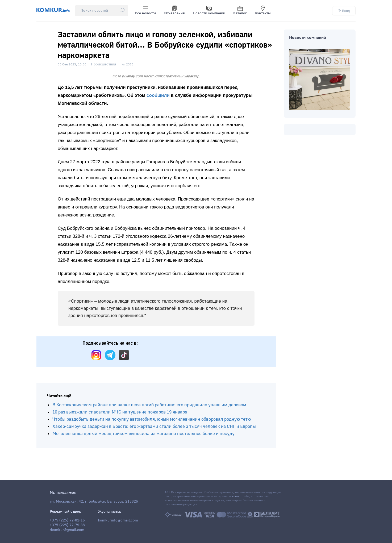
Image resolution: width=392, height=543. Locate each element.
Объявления (174, 11)
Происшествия (104, 64)
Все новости (145, 11)
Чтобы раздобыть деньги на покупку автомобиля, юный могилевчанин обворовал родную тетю (152, 419)
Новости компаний (209, 11)
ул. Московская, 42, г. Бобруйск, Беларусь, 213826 (94, 502)
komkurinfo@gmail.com (118, 520)
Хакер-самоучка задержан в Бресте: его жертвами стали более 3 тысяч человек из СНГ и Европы (154, 426)
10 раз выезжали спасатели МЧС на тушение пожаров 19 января (120, 412)
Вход (344, 11)
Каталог (240, 11)
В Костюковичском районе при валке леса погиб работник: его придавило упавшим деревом (149, 405)
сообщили (159, 95)
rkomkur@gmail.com (67, 530)
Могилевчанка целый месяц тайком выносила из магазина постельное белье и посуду (143, 434)
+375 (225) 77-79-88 (67, 525)
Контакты (263, 11)
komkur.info (240, 496)
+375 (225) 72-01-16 (67, 520)
